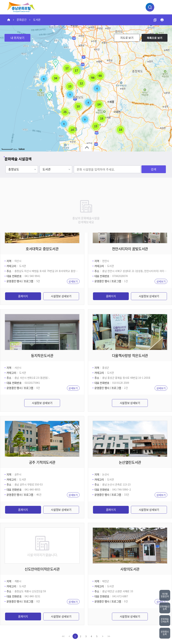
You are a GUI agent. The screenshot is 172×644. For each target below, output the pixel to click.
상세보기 (73, 281)
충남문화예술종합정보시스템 (21, 7)
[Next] (103, 636)
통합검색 (150, 7)
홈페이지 (23, 296)
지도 (127, 38)
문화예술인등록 (165, 608)
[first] (63, 636)
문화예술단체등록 (165, 620)
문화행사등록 (165, 633)
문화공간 (22, 20)
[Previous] (69, 636)
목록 (155, 38)
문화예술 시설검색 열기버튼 (87, 148)
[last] (109, 636)
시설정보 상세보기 (61, 296)
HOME (9, 20)
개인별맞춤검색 (165, 595)
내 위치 (17, 38)
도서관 (37, 20)
